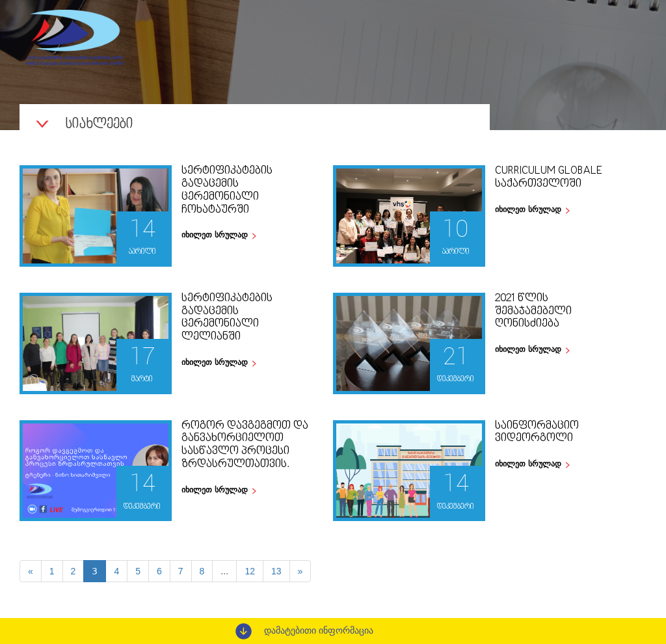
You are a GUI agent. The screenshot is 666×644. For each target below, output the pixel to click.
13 (276, 571)
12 (250, 571)
